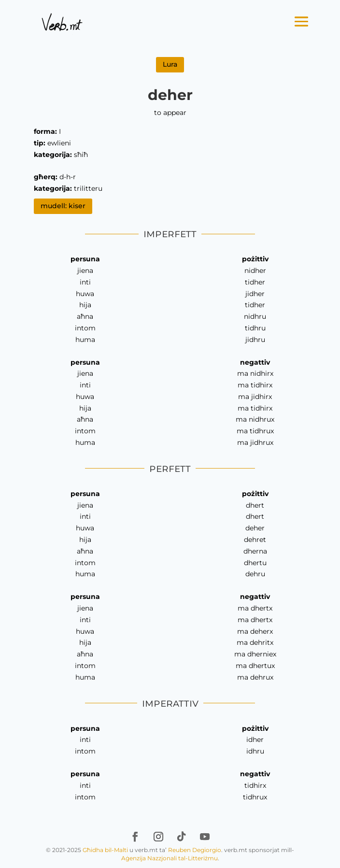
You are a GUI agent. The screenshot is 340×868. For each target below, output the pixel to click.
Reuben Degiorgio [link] (195, 850)
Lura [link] (170, 64)
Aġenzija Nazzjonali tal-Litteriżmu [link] (170, 858)
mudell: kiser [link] (63, 206)
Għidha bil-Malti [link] (105, 850)
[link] (62, 22)
